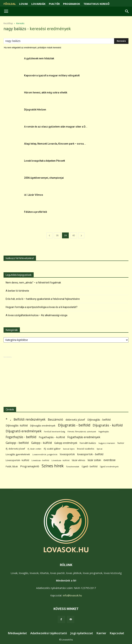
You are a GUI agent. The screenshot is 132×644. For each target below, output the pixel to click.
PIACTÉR (54, 4)
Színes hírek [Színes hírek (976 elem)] (53, 466)
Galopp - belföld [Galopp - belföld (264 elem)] (17, 443)
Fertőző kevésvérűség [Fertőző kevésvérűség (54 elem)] (54, 431)
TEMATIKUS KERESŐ (96, 4)
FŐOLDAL (10, 4)
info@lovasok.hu (72, 595)
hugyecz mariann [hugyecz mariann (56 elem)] (107, 443)
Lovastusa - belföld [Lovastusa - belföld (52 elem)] (40, 460)
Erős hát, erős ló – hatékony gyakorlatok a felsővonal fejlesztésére (43, 299)
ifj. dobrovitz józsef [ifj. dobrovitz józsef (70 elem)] (15, 449)
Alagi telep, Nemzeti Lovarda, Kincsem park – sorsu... (55, 144)
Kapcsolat (117, 633)
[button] (127, 11)
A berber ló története (17, 291)
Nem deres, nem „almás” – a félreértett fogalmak (33, 283)
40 (74, 235)
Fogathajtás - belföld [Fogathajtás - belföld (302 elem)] (21, 437)
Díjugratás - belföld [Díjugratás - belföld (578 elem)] (74, 425)
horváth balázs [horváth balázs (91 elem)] (88, 443)
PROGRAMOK (72, 4)
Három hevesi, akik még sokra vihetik (46, 93)
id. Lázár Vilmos (34, 195)
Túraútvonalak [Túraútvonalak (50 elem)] (73, 466)
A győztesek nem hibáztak (39, 58)
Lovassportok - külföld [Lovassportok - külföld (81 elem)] (17, 460)
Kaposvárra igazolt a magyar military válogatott (52, 75)
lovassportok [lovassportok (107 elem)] (67, 454)
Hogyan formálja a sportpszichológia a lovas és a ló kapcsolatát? (42, 307)
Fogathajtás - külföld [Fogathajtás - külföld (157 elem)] (52, 437)
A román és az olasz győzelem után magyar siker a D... (56, 127)
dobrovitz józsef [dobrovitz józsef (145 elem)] (75, 420)
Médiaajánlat (17, 633)
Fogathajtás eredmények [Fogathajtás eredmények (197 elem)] (84, 437)
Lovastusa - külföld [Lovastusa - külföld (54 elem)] (61, 460)
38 (57, 235)
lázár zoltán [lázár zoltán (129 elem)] (94, 460)
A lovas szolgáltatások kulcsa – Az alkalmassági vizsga (36, 315)
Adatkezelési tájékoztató (49, 633)
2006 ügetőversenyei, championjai (44, 178)
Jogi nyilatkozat (82, 633)
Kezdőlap (8, 23)
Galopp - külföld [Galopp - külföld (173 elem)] (41, 443)
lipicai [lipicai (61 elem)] (100, 449)
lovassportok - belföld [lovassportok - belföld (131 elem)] (90, 454)
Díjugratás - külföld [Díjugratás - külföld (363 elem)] (108, 425)
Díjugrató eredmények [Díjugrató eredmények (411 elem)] (24, 431)
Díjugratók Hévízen (35, 110)
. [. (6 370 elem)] (11, 419)
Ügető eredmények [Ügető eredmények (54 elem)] (109, 466)
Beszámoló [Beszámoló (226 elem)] (55, 419)
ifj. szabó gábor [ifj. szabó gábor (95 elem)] (52, 449)
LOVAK (24, 4)
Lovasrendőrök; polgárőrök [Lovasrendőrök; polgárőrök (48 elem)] (45, 454)
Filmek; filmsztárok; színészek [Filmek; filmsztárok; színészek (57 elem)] (82, 431)
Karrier (101, 633)
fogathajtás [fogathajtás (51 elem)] (104, 431)
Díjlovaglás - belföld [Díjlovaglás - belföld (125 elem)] (99, 420)
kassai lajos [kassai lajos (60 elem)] (69, 449)
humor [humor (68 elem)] (121, 443)
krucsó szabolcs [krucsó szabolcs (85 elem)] (86, 449)
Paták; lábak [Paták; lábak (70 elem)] (12, 466)
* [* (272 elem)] (7, 419)
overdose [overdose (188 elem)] (109, 460)
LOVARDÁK (38, 4)
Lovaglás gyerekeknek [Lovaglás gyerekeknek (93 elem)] (18, 454)
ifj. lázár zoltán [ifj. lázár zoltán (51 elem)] (34, 449)
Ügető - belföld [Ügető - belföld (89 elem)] (90, 466)
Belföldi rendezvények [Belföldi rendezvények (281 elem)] (30, 419)
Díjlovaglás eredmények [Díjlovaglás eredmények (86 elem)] (43, 426)
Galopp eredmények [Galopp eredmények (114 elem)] (66, 443)
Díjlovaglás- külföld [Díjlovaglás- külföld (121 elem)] (17, 425)
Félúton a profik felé (36, 212)
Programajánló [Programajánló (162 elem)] (30, 466)
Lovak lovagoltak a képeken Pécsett (44, 161)
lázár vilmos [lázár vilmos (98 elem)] (79, 460)
